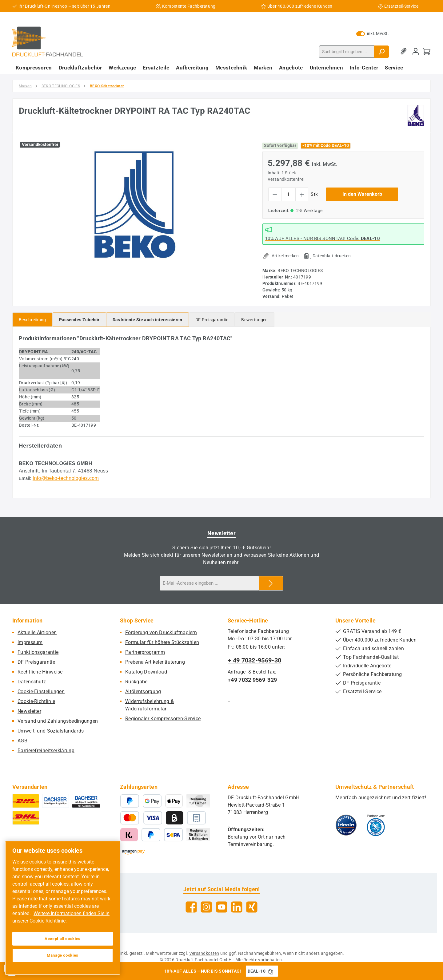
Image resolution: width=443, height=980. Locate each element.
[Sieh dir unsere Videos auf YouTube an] (222, 907)
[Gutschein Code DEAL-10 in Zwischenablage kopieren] (271, 971)
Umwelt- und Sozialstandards (51, 731)
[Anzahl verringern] (275, 194)
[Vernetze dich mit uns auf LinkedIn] (237, 907)
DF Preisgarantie (36, 662)
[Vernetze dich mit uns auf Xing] (252, 907)
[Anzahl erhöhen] (302, 194)
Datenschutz (32, 682)
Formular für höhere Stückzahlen (162, 642)
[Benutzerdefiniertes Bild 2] (376, 825)
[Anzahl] (288, 194)
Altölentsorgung (143, 692)
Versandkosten (204, 953)
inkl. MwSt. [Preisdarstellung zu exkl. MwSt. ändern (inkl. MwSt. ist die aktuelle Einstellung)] (373, 34)
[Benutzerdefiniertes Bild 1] (346, 825)
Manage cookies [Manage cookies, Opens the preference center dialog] (63, 955)
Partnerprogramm (145, 652)
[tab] (32, 320)
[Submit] (271, 583)
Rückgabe (136, 682)
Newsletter (29, 711)
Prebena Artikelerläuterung (155, 662)
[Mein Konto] (416, 51)
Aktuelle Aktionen (37, 632)
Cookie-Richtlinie (36, 701)
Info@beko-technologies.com (66, 478)
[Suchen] (381, 52)
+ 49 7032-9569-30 (254, 660)
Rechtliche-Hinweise (40, 672)
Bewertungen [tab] (254, 320)
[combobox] (347, 52)
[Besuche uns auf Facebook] (191, 907)
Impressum (30, 642)
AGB (22, 741)
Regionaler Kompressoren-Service (163, 719)
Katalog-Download (146, 672)
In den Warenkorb (362, 194)
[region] (134, 205)
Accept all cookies (63, 939)
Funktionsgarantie (38, 652)
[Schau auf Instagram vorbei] (206, 907)
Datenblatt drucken (332, 256)
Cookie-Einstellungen (41, 692)
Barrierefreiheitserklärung (46, 751)
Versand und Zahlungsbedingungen (58, 721)
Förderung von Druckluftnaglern (161, 632)
